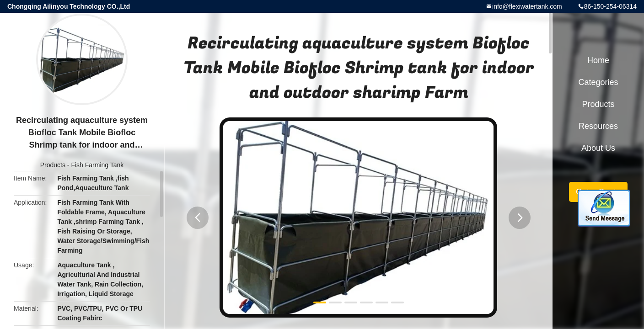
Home (598, 60)
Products (53, 165)
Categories (598, 82)
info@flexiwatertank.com (527, 6)
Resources (598, 126)
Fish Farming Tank (97, 165)
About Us (598, 148)
